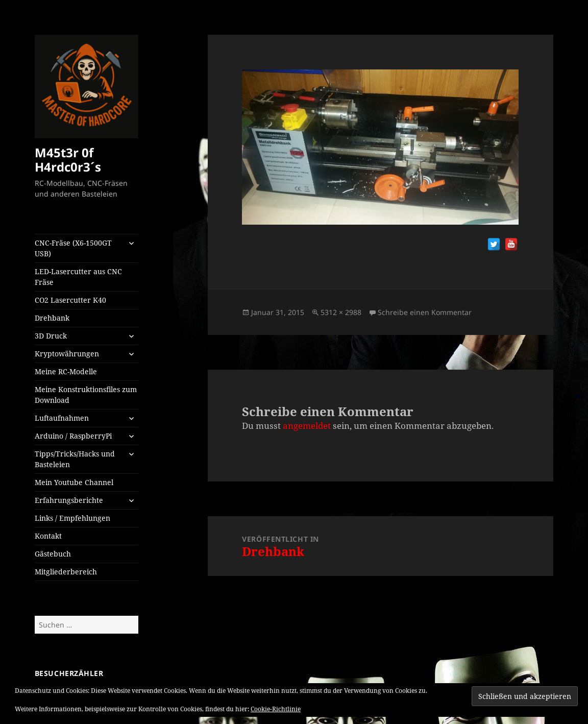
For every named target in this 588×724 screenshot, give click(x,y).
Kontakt (48, 536)
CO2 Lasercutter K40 (70, 300)
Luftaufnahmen (62, 418)
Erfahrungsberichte (69, 500)
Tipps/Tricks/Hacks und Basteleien (75, 459)
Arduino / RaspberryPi (73, 436)
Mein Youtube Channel (74, 482)
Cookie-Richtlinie (276, 709)
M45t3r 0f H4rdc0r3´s (68, 160)
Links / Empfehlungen (72, 518)
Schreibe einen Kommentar (425, 312)
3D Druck (51, 336)
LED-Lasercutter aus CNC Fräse (78, 277)
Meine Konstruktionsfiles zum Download (86, 395)
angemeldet (307, 426)
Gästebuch (53, 554)
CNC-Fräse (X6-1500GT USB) (73, 248)
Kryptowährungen (67, 354)
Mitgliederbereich (66, 572)
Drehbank (52, 318)
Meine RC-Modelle (66, 371)
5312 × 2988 (341, 312)
